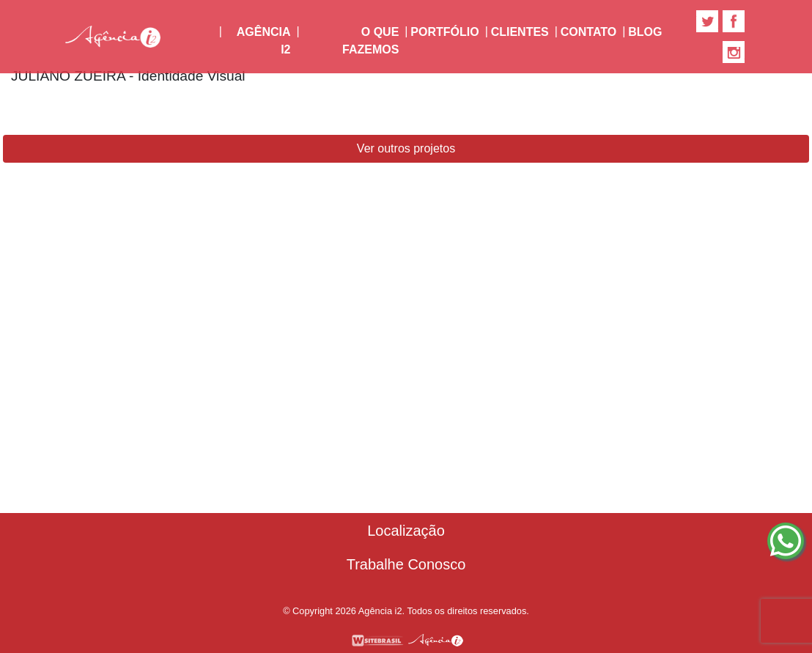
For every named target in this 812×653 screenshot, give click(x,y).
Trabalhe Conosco (406, 564)
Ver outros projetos (406, 148)
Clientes (520, 32)
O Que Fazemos (370, 41)
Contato (588, 32)
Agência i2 (267, 41)
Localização (406, 531)
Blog (645, 32)
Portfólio (444, 32)
